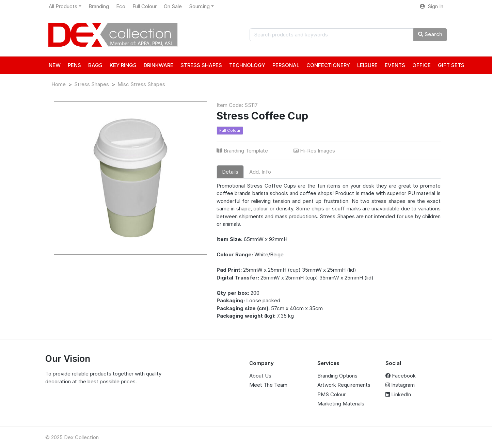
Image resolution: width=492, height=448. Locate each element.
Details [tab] (230, 172)
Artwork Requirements (344, 385)
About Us (260, 376)
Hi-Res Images (315, 151)
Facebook (401, 376)
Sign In (432, 6)
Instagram (400, 385)
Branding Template (243, 151)
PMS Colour (331, 394)
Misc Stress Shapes (141, 84)
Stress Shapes (92, 84)
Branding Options (337, 376)
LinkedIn (398, 394)
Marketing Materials (341, 404)
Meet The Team (268, 385)
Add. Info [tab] (260, 172)
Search (430, 34)
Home (59, 84)
